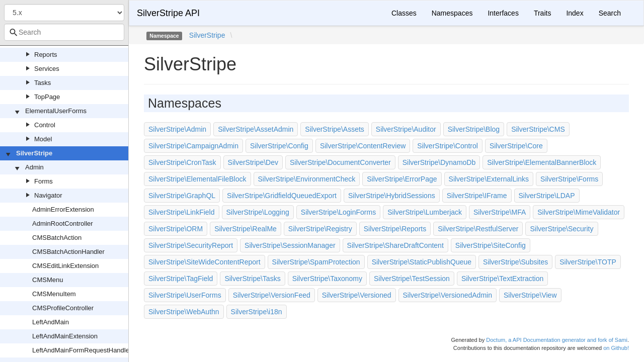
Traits (542, 13)
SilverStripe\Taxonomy (327, 279)
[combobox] (64, 32)
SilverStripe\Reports (395, 229)
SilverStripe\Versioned (357, 295)
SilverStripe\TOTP (588, 262)
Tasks (43, 83)
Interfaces (503, 13)
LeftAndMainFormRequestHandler (82, 350)
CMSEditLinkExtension (65, 266)
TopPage (47, 97)
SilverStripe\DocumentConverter (340, 162)
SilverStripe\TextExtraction (502, 279)
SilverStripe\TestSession (412, 279)
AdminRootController (63, 223)
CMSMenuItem (54, 294)
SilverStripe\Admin (177, 129)
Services (47, 69)
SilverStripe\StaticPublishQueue (422, 262)
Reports (46, 55)
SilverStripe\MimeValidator (579, 212)
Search (610, 13)
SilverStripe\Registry (320, 229)
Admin (34, 167)
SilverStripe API (168, 13)
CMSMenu (48, 280)
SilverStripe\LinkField (182, 212)
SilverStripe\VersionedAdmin (448, 295)
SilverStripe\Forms (569, 179)
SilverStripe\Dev (253, 162)
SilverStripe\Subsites (515, 262)
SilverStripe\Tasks (252, 279)
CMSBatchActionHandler (68, 252)
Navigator (48, 195)
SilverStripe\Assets (334, 129)
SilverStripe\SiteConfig (491, 245)
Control (45, 125)
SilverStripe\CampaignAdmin (193, 146)
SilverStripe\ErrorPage (402, 179)
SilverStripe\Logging (258, 212)
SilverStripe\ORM (176, 229)
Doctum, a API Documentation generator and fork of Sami (557, 340)
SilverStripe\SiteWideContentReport (205, 262)
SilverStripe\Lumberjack (425, 212)
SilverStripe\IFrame (477, 196)
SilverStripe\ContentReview (363, 146)
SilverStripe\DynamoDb (439, 162)
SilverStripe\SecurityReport (191, 245)
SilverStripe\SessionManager (290, 245)
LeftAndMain (51, 322)
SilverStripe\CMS (538, 129)
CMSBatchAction (57, 238)
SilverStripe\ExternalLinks (489, 179)
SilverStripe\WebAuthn (184, 312)
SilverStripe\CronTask (182, 162)
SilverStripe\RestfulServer (478, 229)
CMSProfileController (63, 308)
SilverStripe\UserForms (185, 295)
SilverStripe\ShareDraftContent (395, 245)
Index (575, 13)
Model (43, 139)
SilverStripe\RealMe (246, 229)
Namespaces (452, 13)
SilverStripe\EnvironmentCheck (307, 179)
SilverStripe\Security (561, 229)
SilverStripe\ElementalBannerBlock (542, 162)
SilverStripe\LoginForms (338, 212)
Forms (44, 181)
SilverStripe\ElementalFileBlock (197, 179)
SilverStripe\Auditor (406, 129)
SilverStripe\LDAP (547, 196)
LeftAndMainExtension (65, 336)
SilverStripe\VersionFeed (272, 295)
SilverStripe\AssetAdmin (256, 129)
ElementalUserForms (56, 111)
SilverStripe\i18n (257, 312)
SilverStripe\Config (279, 146)
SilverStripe (34, 153)
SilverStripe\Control (448, 146)
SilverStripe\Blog (474, 129)
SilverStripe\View (530, 295)
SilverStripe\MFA (500, 212)
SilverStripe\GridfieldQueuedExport (282, 196)
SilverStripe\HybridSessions (392, 196)
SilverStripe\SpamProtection (316, 262)
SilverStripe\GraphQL (182, 196)
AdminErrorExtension (63, 209)
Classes (404, 13)
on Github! (616, 348)
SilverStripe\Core (516, 146)
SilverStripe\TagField (181, 279)
